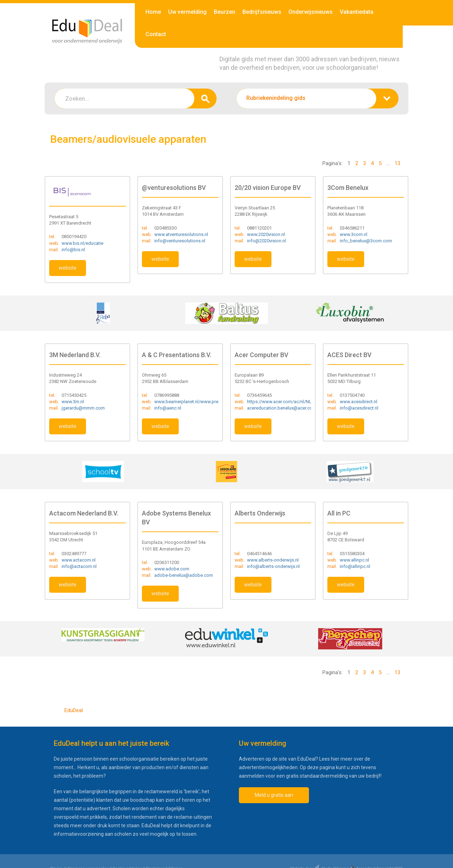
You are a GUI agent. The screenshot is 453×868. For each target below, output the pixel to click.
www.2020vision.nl (266, 234)
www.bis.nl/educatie (82, 243)
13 (397, 163)
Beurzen (225, 12)
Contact (156, 34)
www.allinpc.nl (354, 560)
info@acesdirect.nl (359, 408)
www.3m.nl (73, 402)
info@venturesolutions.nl (180, 241)
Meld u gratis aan (274, 795)
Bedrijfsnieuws (262, 12)
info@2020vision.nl (266, 241)
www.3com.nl (354, 234)
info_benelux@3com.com (366, 241)
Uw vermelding (187, 12)
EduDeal (74, 710)
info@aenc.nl (168, 408)
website (68, 268)
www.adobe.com (172, 569)
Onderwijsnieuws (311, 12)
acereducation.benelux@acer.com (282, 408)
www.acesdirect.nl (359, 402)
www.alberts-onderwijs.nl (273, 560)
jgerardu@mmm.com (83, 408)
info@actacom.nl (79, 566)
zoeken (205, 98)
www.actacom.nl (79, 560)
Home (153, 12)
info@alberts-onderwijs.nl (273, 566)
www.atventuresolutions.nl (181, 234)
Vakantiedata (357, 12)
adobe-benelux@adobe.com (184, 575)
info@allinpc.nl (355, 566)
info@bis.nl (73, 250)
